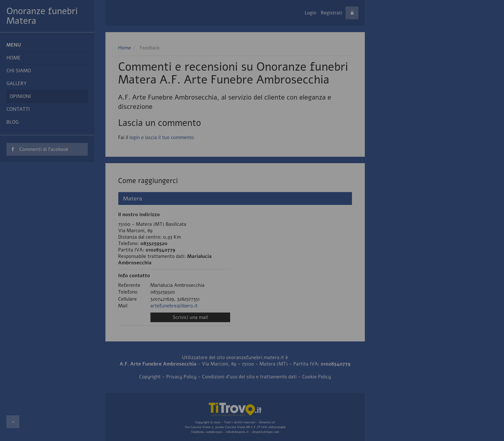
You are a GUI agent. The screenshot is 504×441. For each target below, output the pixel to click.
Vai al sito (252, 47)
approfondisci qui (455, 28)
